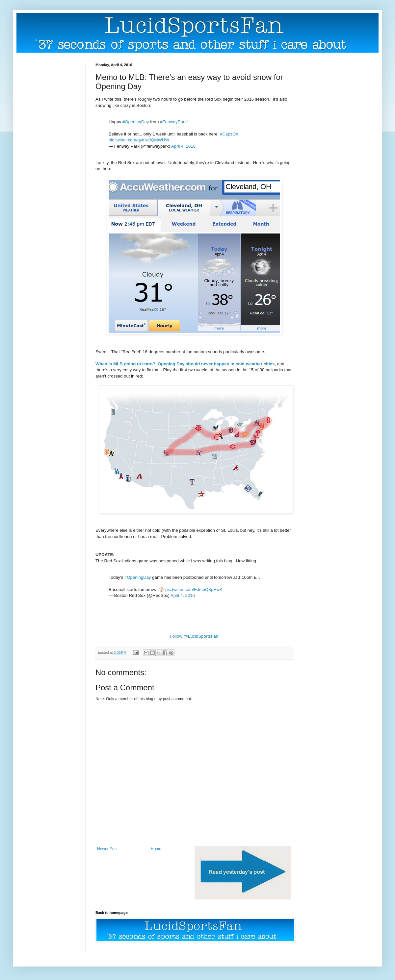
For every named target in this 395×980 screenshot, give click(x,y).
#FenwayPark (173, 122)
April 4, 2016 (183, 146)
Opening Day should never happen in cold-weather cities (216, 364)
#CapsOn (229, 134)
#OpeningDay (136, 122)
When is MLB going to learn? (125, 364)
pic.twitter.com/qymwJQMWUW (139, 140)
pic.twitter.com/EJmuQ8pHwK (194, 589)
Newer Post (107, 849)
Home (156, 849)
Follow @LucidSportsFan (194, 636)
